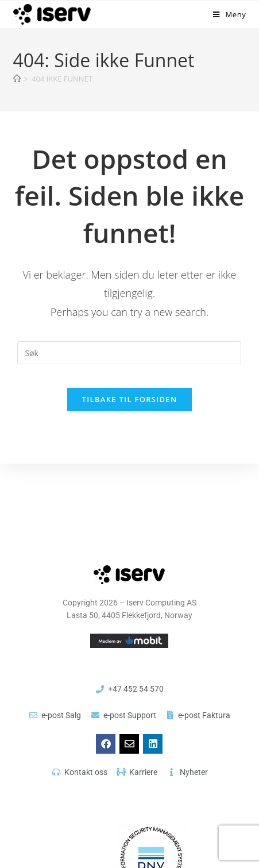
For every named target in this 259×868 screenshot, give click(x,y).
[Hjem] (17, 79)
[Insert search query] (129, 353)
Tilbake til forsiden (130, 399)
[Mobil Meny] (229, 14)
